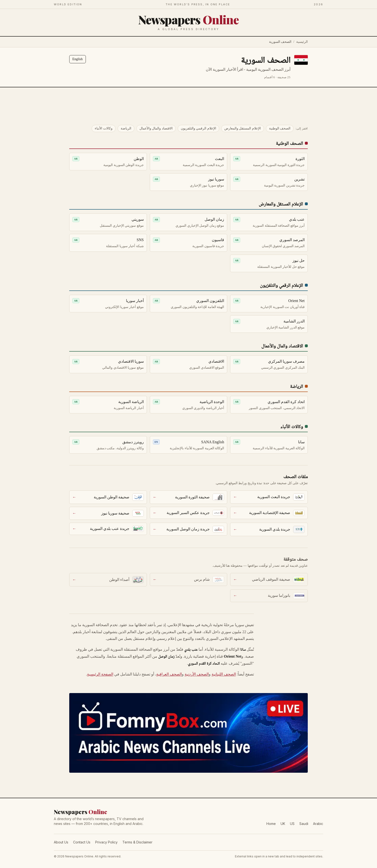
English (78, 59)
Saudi (304, 824)
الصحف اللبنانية (224, 674)
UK (283, 824)
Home (271, 824)
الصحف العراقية (169, 674)
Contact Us (82, 842)
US (292, 824)
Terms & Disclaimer (137, 842)
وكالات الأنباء (104, 128)
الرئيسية (302, 42)
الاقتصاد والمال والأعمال (156, 128)
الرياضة (126, 128)
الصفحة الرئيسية (100, 674)
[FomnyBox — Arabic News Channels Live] (188, 733)
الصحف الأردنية (197, 674)
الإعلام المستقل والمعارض (243, 128)
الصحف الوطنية (280, 128)
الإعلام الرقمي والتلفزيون (198, 128)
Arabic (318, 824)
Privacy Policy (106, 842)
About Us (61, 842)
